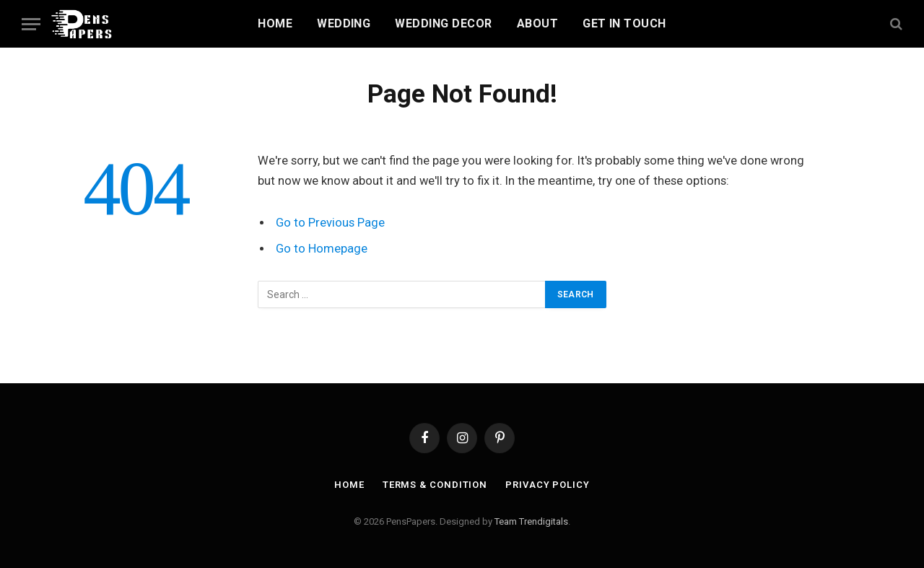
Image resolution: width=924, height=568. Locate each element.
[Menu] (31, 24)
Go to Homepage (322, 249)
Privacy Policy (548, 485)
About (537, 23)
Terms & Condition (435, 485)
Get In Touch (624, 23)
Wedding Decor (443, 23)
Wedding (344, 23)
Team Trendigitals (531, 521)
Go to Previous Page (330, 223)
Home (275, 23)
